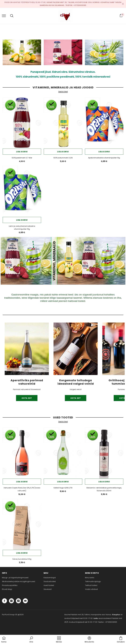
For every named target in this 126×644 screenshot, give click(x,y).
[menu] (4, 16)
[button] (31, 640)
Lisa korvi (22, 152)
